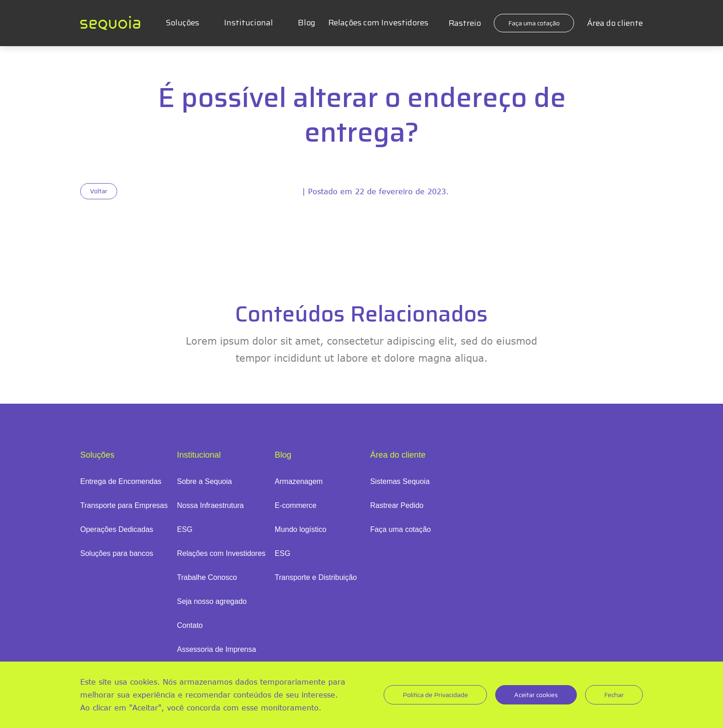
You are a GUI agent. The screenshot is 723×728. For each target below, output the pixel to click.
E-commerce (296, 505)
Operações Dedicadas (117, 529)
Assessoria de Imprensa (217, 649)
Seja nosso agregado (212, 601)
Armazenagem (299, 481)
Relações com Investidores (378, 23)
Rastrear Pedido (397, 505)
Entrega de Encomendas (121, 481)
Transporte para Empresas (124, 505)
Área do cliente (615, 23)
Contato (190, 625)
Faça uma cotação (534, 23)
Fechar (614, 695)
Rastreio (465, 23)
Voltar (99, 191)
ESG (185, 529)
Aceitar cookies (536, 695)
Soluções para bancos (117, 553)
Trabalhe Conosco (207, 577)
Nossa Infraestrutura (210, 505)
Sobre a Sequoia (204, 481)
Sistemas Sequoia (400, 481)
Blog (307, 23)
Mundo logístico (301, 529)
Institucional (249, 23)
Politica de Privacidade (435, 695)
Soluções (182, 23)
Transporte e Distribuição (316, 577)
